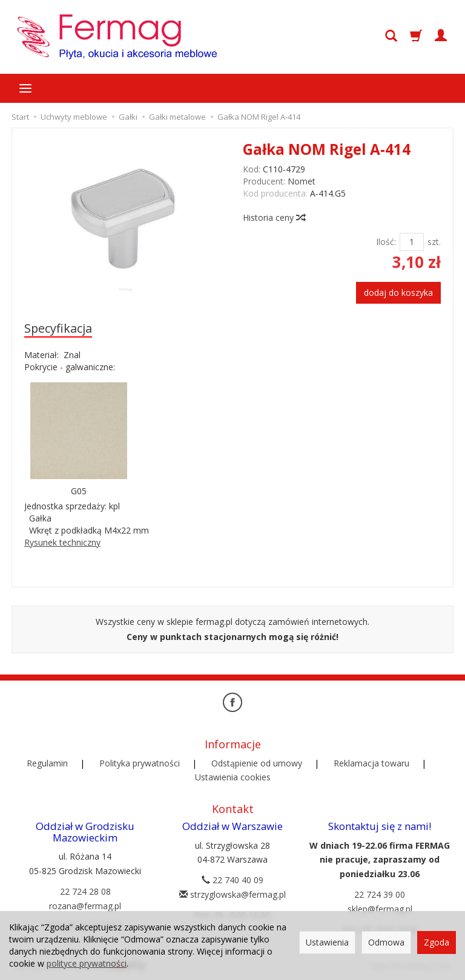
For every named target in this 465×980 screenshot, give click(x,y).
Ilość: (386, 242)
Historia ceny (274, 217)
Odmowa (386, 942)
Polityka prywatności (140, 763)
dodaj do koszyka (398, 292)
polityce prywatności (87, 963)
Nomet (302, 181)
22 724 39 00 (380, 894)
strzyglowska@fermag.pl (232, 894)
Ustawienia (327, 942)
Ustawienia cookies (233, 777)
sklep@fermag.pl (380, 909)
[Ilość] (412, 242)
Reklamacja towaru (371, 763)
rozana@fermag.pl (85, 906)
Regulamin (47, 763)
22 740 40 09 (232, 880)
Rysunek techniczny (62, 542)
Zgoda (437, 942)
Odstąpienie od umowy (257, 763)
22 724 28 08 (85, 891)
